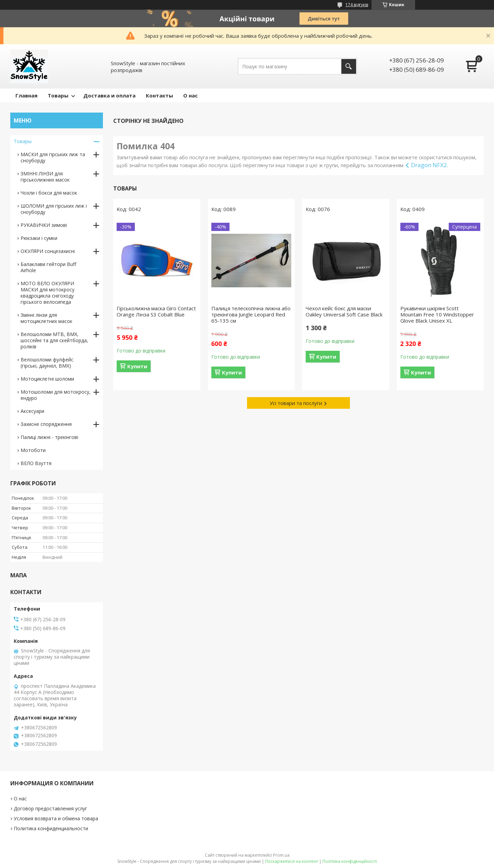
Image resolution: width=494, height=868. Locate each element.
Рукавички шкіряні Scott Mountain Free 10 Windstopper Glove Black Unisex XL (437, 314)
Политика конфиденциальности (51, 828)
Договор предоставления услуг (50, 808)
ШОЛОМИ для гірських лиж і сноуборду (54, 209)
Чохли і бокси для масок (49, 193)
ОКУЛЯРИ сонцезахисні (48, 251)
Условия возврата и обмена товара (56, 818)
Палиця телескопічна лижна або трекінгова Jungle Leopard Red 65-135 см (251, 314)
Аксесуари (32, 411)
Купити (137, 366)
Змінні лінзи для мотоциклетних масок (46, 318)
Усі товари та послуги (296, 403)
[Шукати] (349, 66)
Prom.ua (281, 855)
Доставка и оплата (109, 95)
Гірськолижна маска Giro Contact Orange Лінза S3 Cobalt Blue (156, 311)
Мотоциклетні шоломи (47, 379)
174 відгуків (357, 5)
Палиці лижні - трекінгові (49, 437)
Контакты (159, 95)
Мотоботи (33, 450)
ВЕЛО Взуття (36, 463)
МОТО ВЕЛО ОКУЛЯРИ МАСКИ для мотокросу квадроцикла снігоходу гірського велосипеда (48, 293)
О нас (190, 95)
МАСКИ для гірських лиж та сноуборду (53, 157)
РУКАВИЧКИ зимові (44, 225)
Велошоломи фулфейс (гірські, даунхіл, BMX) (47, 363)
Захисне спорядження (46, 424)
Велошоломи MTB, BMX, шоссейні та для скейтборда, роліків (54, 340)
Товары (58, 95)
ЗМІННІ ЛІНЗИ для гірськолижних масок (45, 177)
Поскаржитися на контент (292, 861)
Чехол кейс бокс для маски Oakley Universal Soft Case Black (344, 311)
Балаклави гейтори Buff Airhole (48, 267)
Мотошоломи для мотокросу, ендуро (56, 395)
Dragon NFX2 (429, 165)
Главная (26, 95)
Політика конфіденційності (350, 861)
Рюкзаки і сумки (39, 238)
